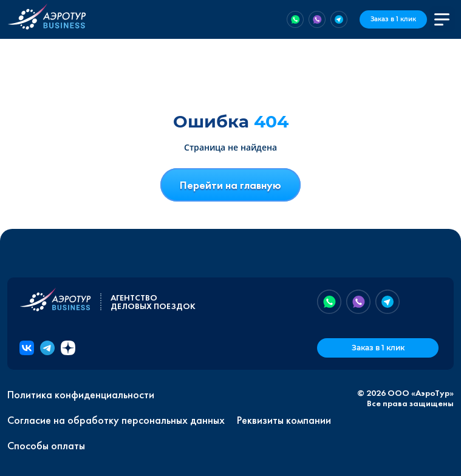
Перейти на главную (230, 185)
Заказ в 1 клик (393, 19)
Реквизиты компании (284, 420)
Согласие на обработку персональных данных (116, 420)
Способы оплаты (46, 446)
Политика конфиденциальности (81, 395)
